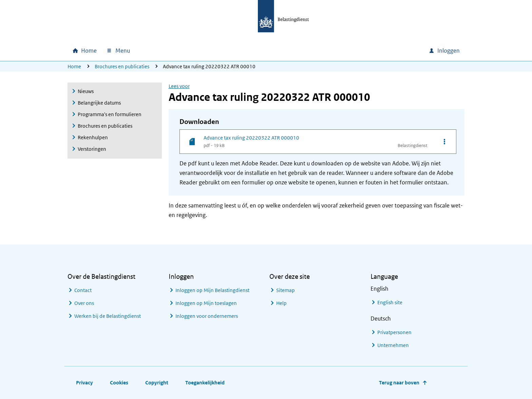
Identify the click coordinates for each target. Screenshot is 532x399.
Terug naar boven (399, 383)
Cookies (119, 383)
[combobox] (365, 51)
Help (281, 303)
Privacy (84, 383)
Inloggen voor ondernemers (207, 316)
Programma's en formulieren (110, 114)
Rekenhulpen (93, 137)
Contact (83, 290)
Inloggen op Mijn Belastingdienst (212, 290)
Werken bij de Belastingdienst (108, 316)
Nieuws (86, 91)
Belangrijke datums (99, 103)
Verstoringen (92, 149)
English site (390, 302)
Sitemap (286, 290)
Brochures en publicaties (122, 66)
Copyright (157, 383)
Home (74, 66)
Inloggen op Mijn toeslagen (206, 303)
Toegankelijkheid (205, 383)
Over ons (84, 303)
